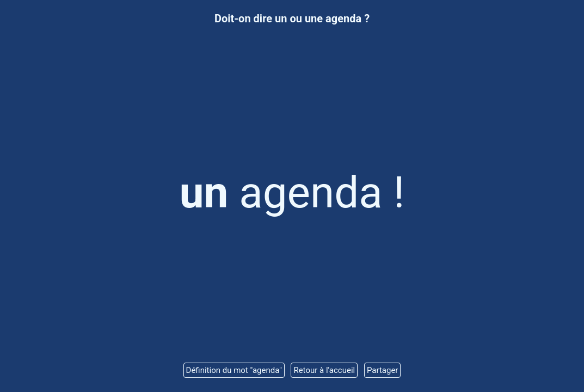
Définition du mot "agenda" (234, 370)
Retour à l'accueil (324, 370)
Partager (383, 370)
